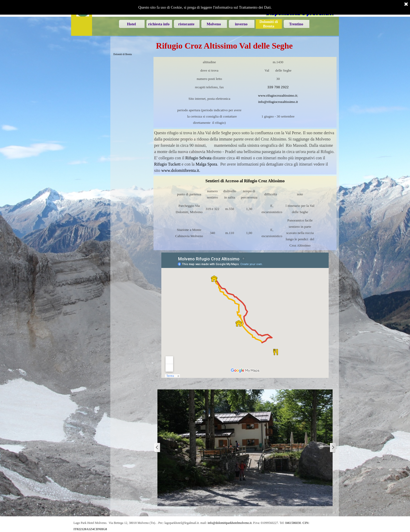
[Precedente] (157, 448)
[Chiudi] (406, 4)
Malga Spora (206, 164)
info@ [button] (263, 102)
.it (296, 95)
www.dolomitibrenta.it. (181, 170)
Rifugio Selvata (198, 158)
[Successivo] (333, 448)
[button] (282, 102)
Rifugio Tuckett (167, 164)
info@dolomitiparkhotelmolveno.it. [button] (230, 523)
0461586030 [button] (293, 523)
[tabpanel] (245, 92)
